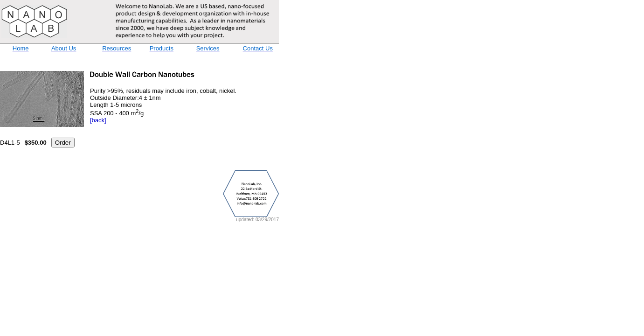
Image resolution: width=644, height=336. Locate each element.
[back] (98, 120)
